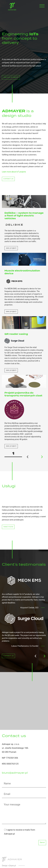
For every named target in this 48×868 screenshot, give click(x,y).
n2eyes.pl (12, 866)
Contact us (8, 656)
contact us (8, 179)
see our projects (11, 77)
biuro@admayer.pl (15, 773)
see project (11, 248)
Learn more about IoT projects (14, 172)
